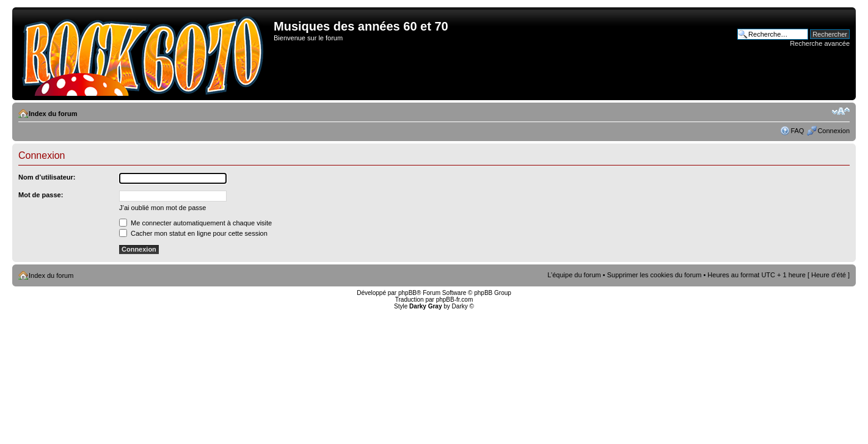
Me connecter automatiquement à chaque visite (195, 223)
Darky (460, 306)
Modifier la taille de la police (841, 111)
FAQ (797, 131)
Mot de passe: (41, 195)
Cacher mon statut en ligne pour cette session (193, 233)
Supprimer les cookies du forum (655, 275)
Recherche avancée (820, 43)
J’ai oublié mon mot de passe (162, 208)
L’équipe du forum (574, 275)
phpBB (407, 293)
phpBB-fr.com (455, 300)
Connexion (833, 131)
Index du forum (53, 114)
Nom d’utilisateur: (47, 177)
